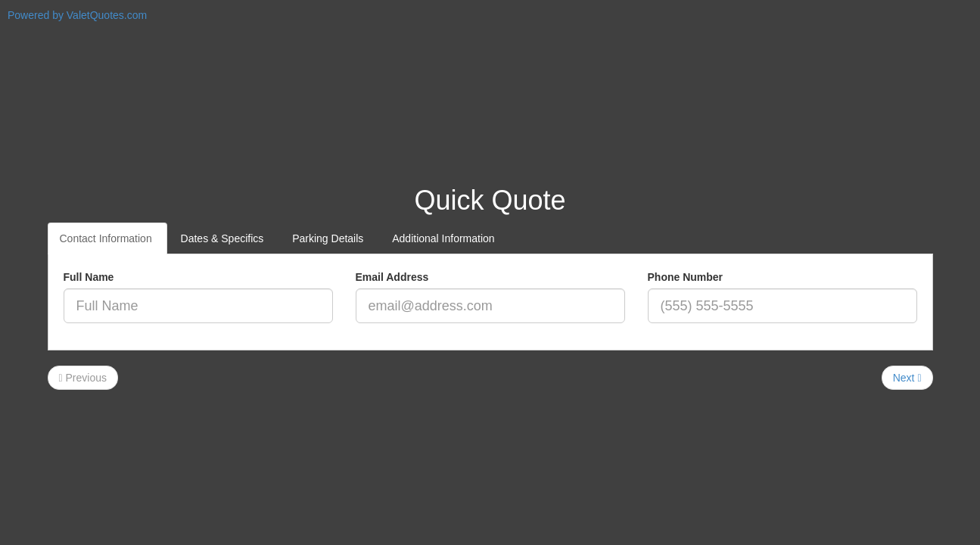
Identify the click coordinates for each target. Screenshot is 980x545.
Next (907, 378)
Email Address (392, 277)
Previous (83, 378)
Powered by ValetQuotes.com (77, 15)
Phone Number (686, 277)
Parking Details (329, 238)
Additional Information (445, 238)
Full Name (89, 277)
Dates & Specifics (224, 238)
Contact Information (107, 238)
